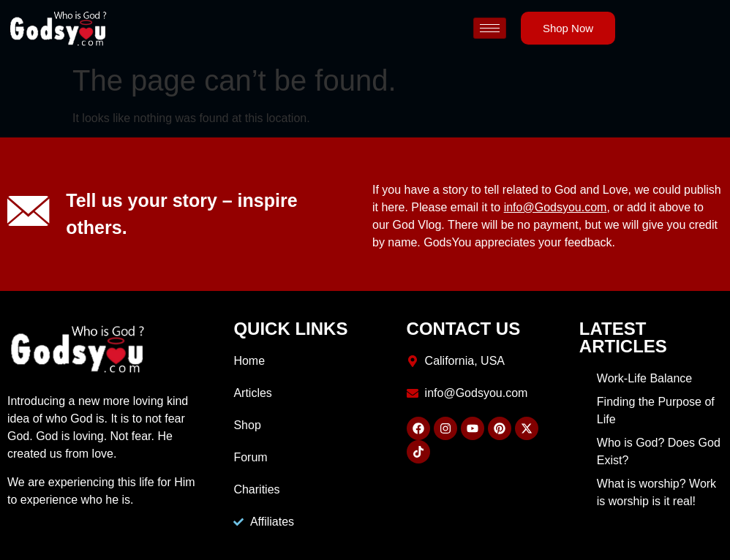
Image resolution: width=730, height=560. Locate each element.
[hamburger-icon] (490, 28)
